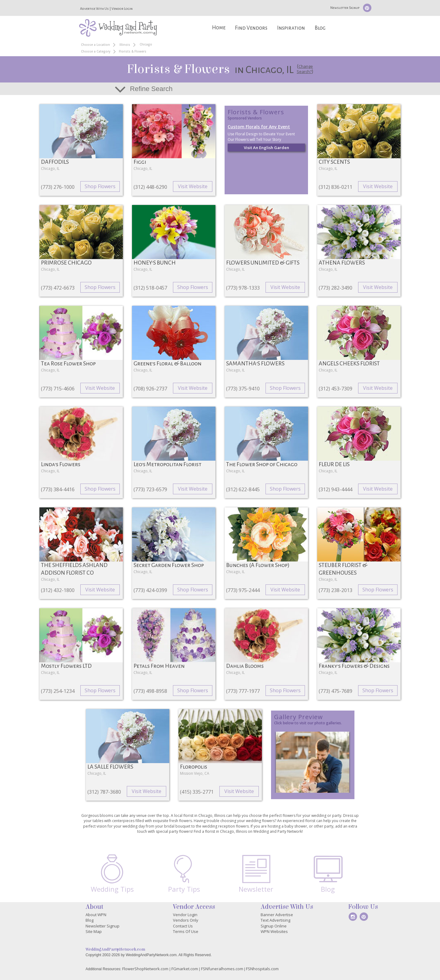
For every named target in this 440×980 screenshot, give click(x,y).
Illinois (125, 45)
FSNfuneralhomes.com (222, 969)
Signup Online (274, 926)
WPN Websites (274, 931)
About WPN (96, 915)
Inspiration (291, 28)
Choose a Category (96, 51)
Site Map (94, 931)
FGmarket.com (185, 969)
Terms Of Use (186, 931)
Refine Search (151, 89)
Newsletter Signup (345, 8)
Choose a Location (95, 45)
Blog (320, 28)
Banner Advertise (277, 915)
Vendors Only (186, 920)
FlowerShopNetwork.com (145, 969)
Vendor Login (122, 9)
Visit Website (193, 186)
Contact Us (183, 926)
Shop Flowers (100, 186)
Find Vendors (251, 28)
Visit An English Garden (266, 148)
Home (219, 28)
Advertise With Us (94, 9)
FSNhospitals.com (262, 969)
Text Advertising (275, 920)
